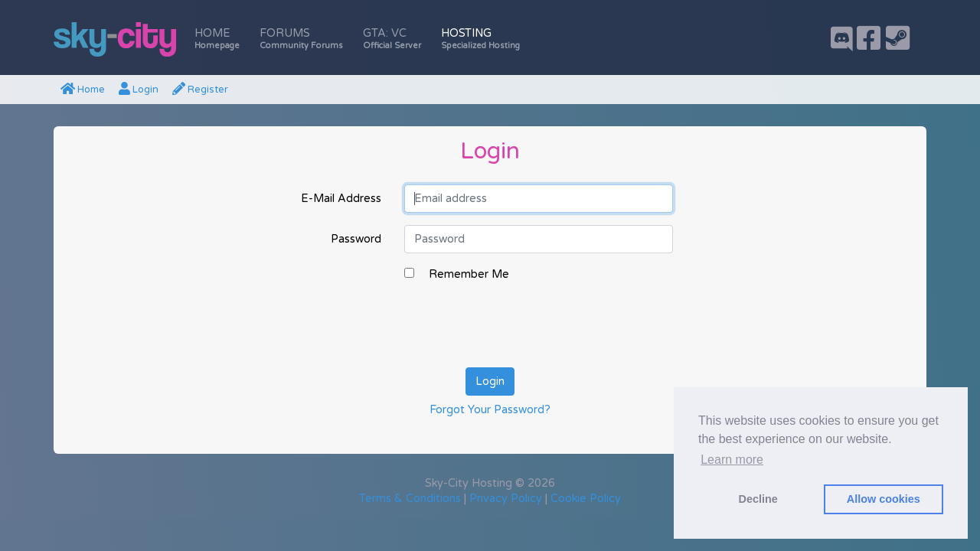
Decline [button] (758, 499)
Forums (301, 39)
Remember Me (469, 274)
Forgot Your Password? (490, 410)
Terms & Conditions (410, 499)
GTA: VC (392, 39)
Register (200, 90)
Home (217, 39)
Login (139, 90)
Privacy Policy (506, 499)
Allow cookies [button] (884, 499)
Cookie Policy (586, 499)
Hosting (480, 39)
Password (356, 239)
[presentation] (521, 325)
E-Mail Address (341, 199)
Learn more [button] (732, 460)
